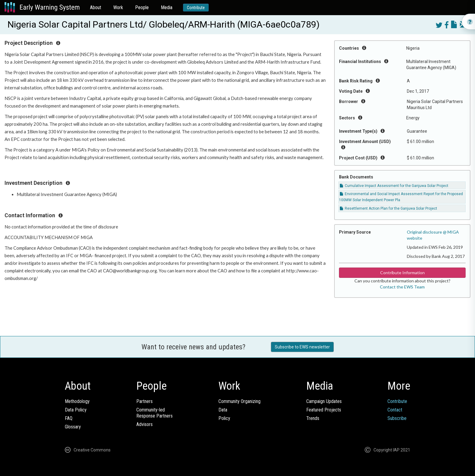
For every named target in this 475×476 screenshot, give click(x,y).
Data (223, 410)
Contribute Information (402, 273)
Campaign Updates (324, 401)
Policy (224, 418)
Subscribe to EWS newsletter (302, 347)
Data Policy (76, 410)
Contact (395, 410)
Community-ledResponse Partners (154, 413)
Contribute (196, 8)
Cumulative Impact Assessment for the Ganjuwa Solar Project (394, 186)
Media (167, 7)
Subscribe (397, 418)
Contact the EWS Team (402, 287)
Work (118, 7)
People (142, 7)
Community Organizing (239, 401)
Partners (144, 401)
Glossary (73, 427)
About (96, 7)
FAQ (69, 418)
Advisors (144, 424)
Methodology (77, 401)
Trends (313, 418)
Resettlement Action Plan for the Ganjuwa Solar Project (389, 208)
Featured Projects (324, 410)
